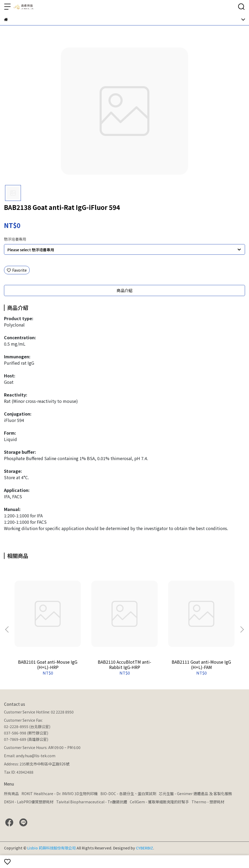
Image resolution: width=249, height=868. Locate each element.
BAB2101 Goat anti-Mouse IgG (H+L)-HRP (48, 664)
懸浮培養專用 (15, 239)
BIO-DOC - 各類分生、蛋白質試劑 (128, 794)
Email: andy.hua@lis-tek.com (30, 756)
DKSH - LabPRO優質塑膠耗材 (29, 802)
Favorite (17, 270)
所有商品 (11, 794)
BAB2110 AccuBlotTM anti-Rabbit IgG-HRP (125, 664)
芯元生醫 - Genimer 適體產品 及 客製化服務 (195, 794)
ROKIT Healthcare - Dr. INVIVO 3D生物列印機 (60, 794)
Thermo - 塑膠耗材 (208, 802)
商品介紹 (125, 290)
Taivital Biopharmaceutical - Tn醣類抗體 (92, 802)
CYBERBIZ (144, 848)
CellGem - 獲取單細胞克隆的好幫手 (159, 802)
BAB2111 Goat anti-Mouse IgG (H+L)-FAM (201, 664)
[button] (242, 629)
